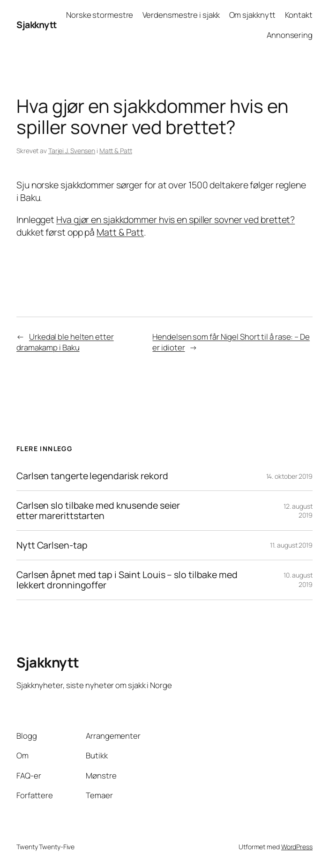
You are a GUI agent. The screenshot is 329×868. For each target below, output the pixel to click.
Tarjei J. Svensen (72, 151)
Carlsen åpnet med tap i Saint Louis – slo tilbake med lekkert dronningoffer (127, 580)
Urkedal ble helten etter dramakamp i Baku (65, 342)
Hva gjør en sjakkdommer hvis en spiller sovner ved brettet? (176, 219)
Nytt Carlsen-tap (52, 545)
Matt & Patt (116, 151)
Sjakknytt (37, 25)
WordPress (297, 847)
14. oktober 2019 (289, 476)
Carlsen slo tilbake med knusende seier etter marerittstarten (98, 511)
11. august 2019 (291, 545)
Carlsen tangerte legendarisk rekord (92, 476)
